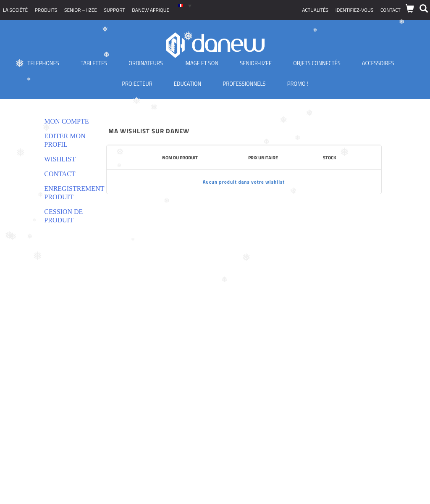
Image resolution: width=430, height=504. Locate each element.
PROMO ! (298, 84)
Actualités (315, 10)
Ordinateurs (146, 63)
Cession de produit (63, 216)
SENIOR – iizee (81, 10)
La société (15, 10)
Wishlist (60, 159)
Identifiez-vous (355, 10)
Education (188, 84)
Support (115, 10)
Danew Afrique (151, 10)
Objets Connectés (317, 63)
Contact (391, 10)
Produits (46, 10)
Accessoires (378, 63)
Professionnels (244, 84)
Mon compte (66, 121)
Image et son (201, 63)
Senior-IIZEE (256, 63)
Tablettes (94, 63)
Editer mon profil (65, 140)
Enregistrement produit (67, 193)
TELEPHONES (43, 63)
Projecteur (137, 84)
